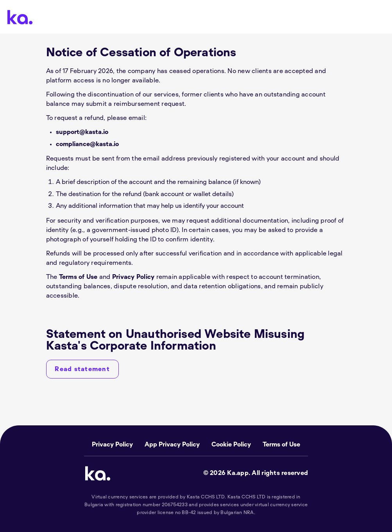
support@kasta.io (82, 132)
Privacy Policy (133, 277)
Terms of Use (78, 277)
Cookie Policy (231, 445)
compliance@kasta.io (87, 144)
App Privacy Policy (172, 445)
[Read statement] (82, 369)
